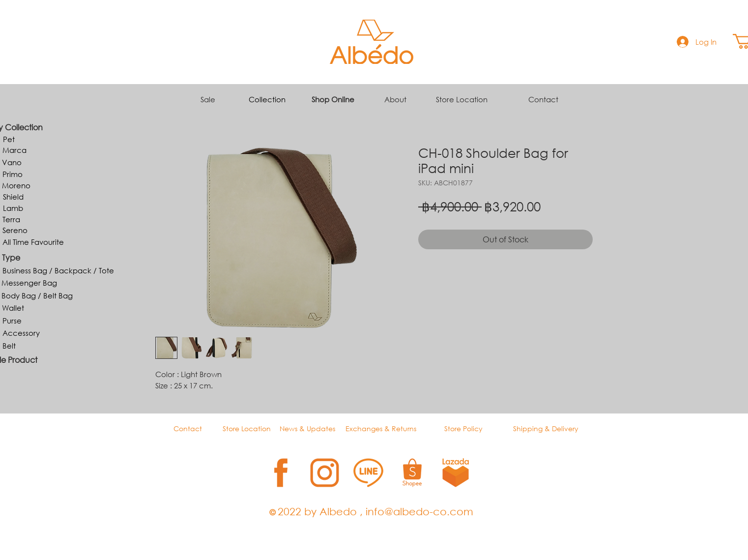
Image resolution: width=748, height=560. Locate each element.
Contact (543, 99)
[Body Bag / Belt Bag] (37, 295)
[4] (412, 473)
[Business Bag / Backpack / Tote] (58, 270)
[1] (281, 473)
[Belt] (9, 346)
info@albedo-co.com (419, 511)
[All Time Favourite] (33, 242)
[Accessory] (21, 333)
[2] (325, 473)
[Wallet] (13, 308)
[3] (368, 473)
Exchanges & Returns (381, 428)
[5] (456, 473)
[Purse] (12, 321)
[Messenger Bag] (29, 283)
